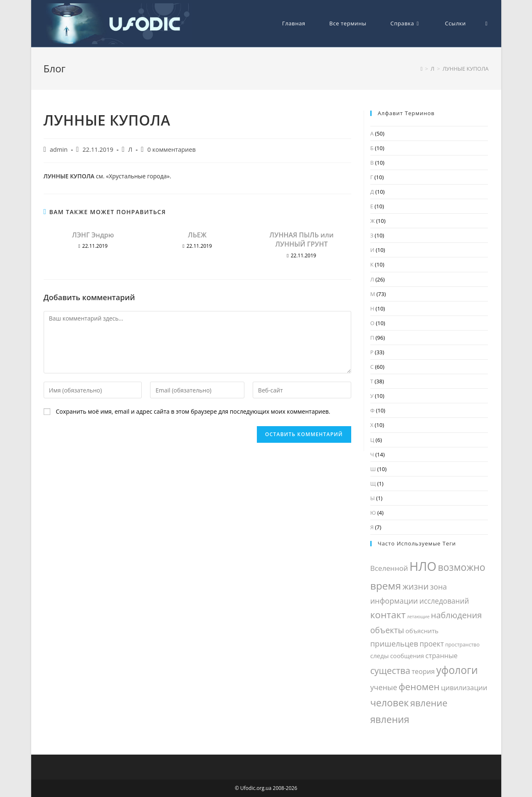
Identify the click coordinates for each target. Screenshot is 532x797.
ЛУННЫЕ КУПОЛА (466, 69)
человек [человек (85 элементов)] (390, 703)
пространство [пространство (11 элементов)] (462, 645)
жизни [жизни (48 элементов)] (415, 586)
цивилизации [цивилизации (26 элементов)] (464, 687)
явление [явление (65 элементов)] (429, 703)
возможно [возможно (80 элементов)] (461, 567)
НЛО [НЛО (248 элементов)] (423, 566)
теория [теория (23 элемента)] (423, 671)
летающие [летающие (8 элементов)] (418, 617)
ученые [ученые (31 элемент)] (384, 687)
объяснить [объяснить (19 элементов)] (422, 631)
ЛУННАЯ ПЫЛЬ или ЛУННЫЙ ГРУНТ (301, 239)
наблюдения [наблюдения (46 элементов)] (456, 615)
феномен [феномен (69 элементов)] (419, 687)
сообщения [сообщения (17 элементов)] (407, 656)
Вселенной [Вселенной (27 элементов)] (389, 568)
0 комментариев (171, 149)
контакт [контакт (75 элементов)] (388, 615)
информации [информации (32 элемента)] (394, 601)
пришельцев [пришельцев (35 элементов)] (394, 643)
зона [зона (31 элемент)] (439, 587)
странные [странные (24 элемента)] (442, 655)
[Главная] (422, 69)
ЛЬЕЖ (197, 235)
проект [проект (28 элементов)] (432, 644)
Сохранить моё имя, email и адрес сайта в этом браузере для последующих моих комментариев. (193, 411)
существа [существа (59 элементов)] (390, 670)
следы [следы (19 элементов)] (380, 656)
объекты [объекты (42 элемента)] (387, 630)
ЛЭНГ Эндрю (93, 235)
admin (59, 149)
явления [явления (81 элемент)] (390, 719)
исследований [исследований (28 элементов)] (444, 601)
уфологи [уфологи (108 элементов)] (457, 670)
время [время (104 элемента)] (386, 586)
